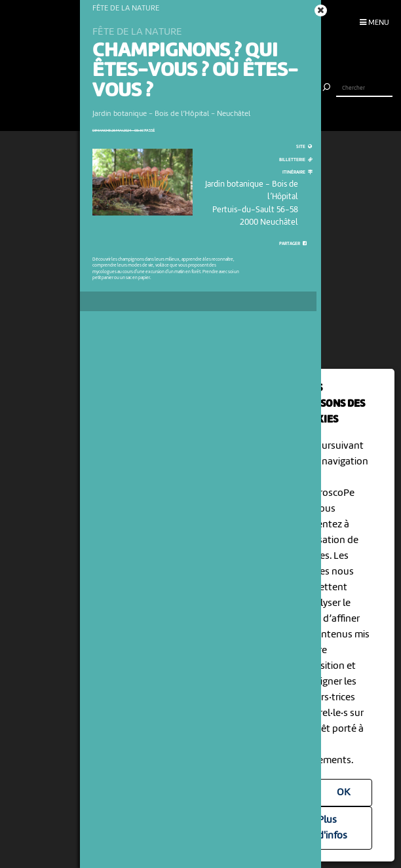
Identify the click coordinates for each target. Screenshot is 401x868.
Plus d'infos (333, 828)
